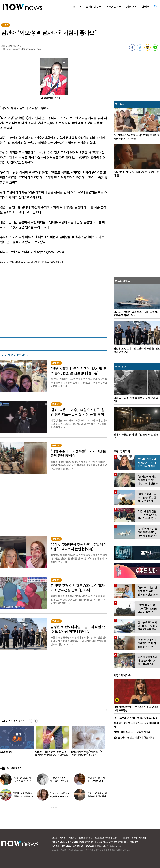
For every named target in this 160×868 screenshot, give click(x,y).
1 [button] (52, 807)
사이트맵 (142, 838)
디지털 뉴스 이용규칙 (129, 838)
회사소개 (64, 838)
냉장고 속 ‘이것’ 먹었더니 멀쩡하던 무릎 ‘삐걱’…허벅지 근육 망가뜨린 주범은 (87, 753)
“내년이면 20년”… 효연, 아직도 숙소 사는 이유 (60, 796)
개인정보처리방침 (85, 838)
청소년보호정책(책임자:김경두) (106, 838)
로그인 (55, 838)
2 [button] (54, 807)
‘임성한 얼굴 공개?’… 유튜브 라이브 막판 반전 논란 (23, 796)
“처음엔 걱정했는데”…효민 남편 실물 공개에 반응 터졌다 (59, 781)
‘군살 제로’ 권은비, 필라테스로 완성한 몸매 (97, 795)
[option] (51, 742)
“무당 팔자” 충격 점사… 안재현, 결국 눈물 (96, 781)
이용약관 (73, 838)
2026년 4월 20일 (41, 752)
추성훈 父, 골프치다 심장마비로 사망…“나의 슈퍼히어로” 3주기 (23, 781)
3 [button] (56, 807)
